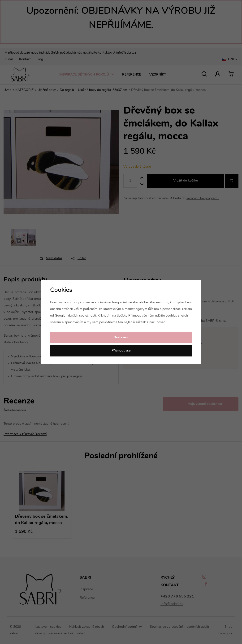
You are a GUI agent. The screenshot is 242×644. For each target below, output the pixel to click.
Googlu (60, 316)
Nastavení (121, 337)
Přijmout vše (121, 351)
